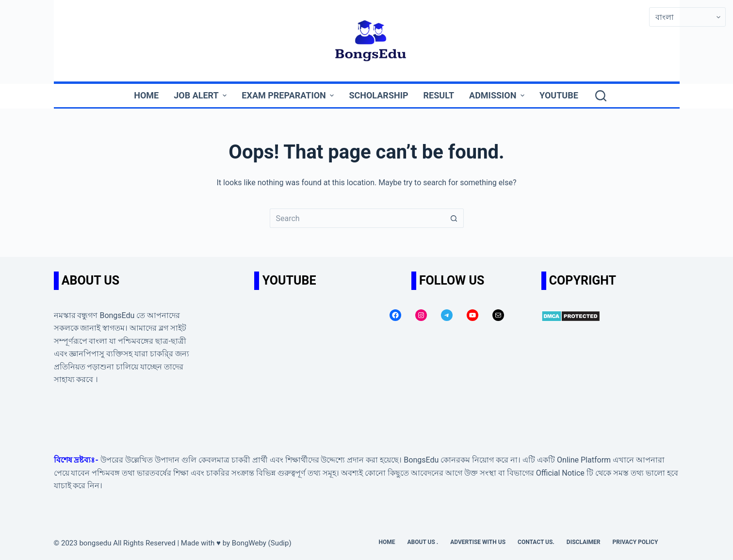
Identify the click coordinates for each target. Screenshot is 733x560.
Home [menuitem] (146, 95)
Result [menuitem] (439, 95)
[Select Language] (687, 17)
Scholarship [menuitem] (378, 95)
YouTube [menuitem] (559, 95)
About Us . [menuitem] (423, 542)
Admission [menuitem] (498, 95)
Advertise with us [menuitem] (478, 542)
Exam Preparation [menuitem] (289, 95)
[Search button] (454, 218)
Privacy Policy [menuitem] (635, 542)
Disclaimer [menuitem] (584, 542)
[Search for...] (357, 218)
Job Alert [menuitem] (201, 95)
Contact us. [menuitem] (536, 542)
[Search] (601, 96)
